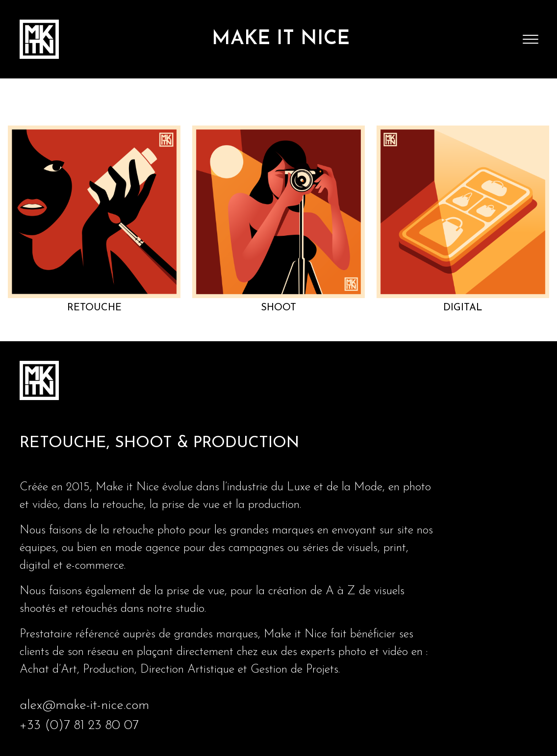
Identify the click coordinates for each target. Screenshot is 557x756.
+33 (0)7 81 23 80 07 (79, 726)
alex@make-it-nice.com (84, 706)
